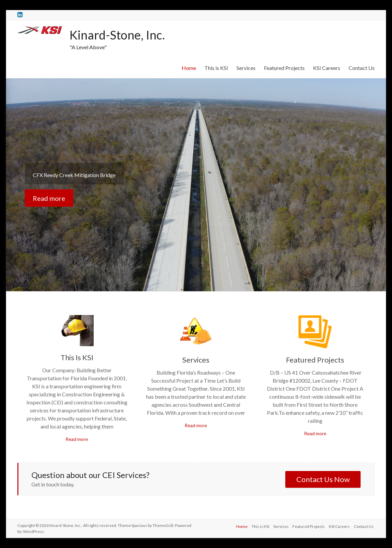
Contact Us (362, 68)
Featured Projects (284, 68)
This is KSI (216, 68)
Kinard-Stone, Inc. (117, 35)
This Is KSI (77, 357)
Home (189, 68)
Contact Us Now (323, 479)
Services (246, 68)
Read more (49, 198)
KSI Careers (327, 68)
